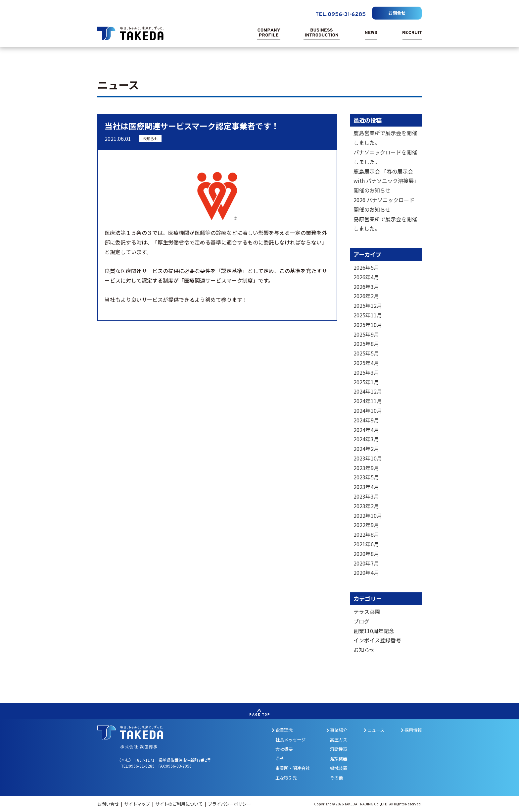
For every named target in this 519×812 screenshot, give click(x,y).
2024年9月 (366, 420)
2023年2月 (366, 506)
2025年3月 (366, 372)
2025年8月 (366, 344)
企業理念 (282, 730)
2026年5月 (366, 267)
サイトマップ (138, 804)
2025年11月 (368, 315)
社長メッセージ (290, 740)
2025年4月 (366, 363)
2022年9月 (366, 525)
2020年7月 (366, 563)
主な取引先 (286, 778)
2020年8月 (366, 554)
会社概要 (284, 749)
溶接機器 (339, 758)
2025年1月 (366, 382)
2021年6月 (366, 544)
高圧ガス (339, 740)
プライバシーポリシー (229, 804)
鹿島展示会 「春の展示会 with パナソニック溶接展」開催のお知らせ (385, 181)
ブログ (361, 621)
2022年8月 (366, 534)
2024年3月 (366, 439)
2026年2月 (366, 296)
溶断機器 (339, 749)
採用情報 (411, 730)
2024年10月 (368, 410)
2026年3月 (366, 287)
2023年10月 (368, 458)
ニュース (374, 730)
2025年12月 (368, 305)
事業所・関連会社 (293, 768)
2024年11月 (368, 401)
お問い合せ (109, 804)
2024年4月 (366, 430)
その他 (336, 778)
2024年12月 (368, 391)
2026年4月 (366, 277)
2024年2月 (366, 449)
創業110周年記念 (374, 631)
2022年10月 (368, 515)
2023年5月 (366, 477)
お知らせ (150, 138)
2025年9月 (366, 334)
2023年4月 (366, 487)
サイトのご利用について (179, 804)
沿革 (280, 758)
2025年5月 (366, 353)
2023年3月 (366, 496)
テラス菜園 (367, 612)
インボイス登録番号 (377, 640)
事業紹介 (337, 730)
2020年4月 (366, 572)
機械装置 (339, 768)
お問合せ (397, 13)
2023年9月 (366, 468)
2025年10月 (368, 325)
